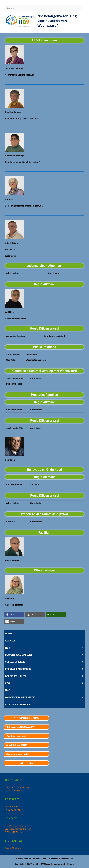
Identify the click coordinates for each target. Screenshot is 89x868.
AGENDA (10, 641)
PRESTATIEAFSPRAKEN (45, 669)
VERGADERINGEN (45, 662)
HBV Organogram (44, 40)
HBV (45, 648)
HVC (8, 690)
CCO (45, 683)
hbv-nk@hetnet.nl (14, 848)
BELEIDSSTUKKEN (45, 676)
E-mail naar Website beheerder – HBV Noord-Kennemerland (45, 859)
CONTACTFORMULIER (18, 704)
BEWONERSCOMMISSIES (45, 655)
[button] (14, 614)
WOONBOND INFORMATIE (45, 697)
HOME (9, 634)
